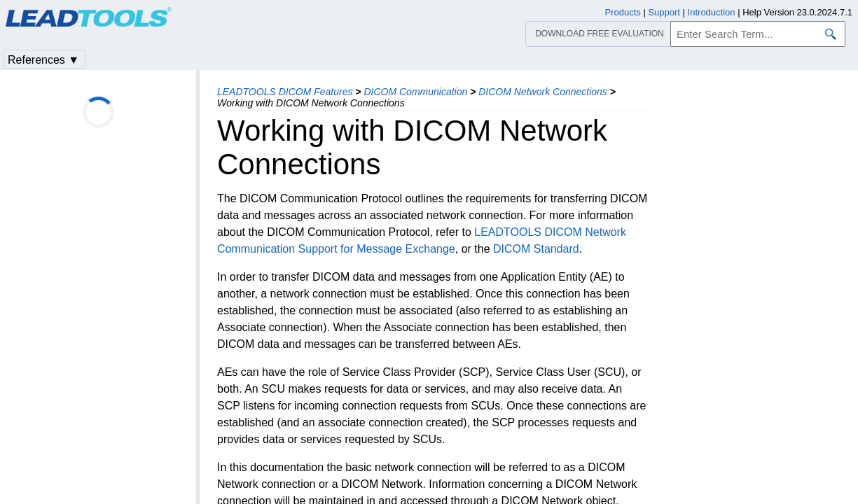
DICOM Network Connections (543, 92)
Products (623, 12)
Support (664, 12)
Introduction (712, 12)
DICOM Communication (415, 92)
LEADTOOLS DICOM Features (285, 92)
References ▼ (43, 60)
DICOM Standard (536, 249)
